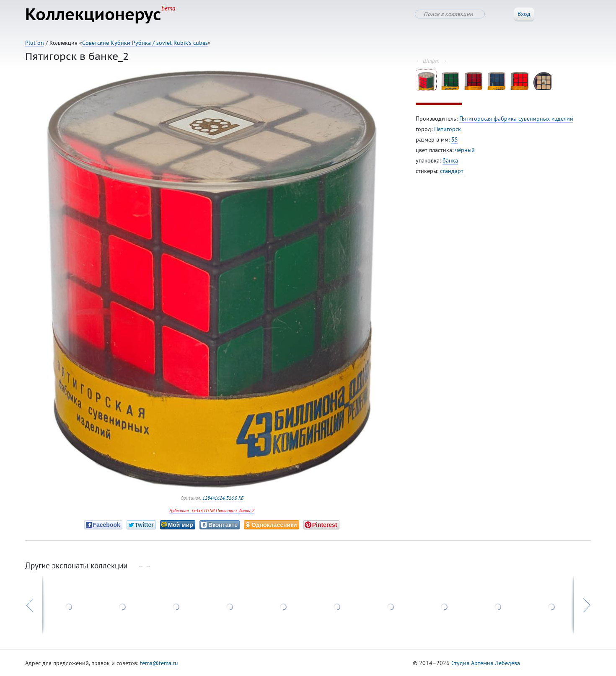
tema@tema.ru (159, 663)
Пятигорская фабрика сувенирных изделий (516, 119)
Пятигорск (448, 129)
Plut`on (35, 43)
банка (450, 160)
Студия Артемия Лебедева (486, 663)
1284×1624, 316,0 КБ (223, 498)
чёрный (465, 150)
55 (455, 139)
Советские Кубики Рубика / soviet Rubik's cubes (145, 43)
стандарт (452, 171)
